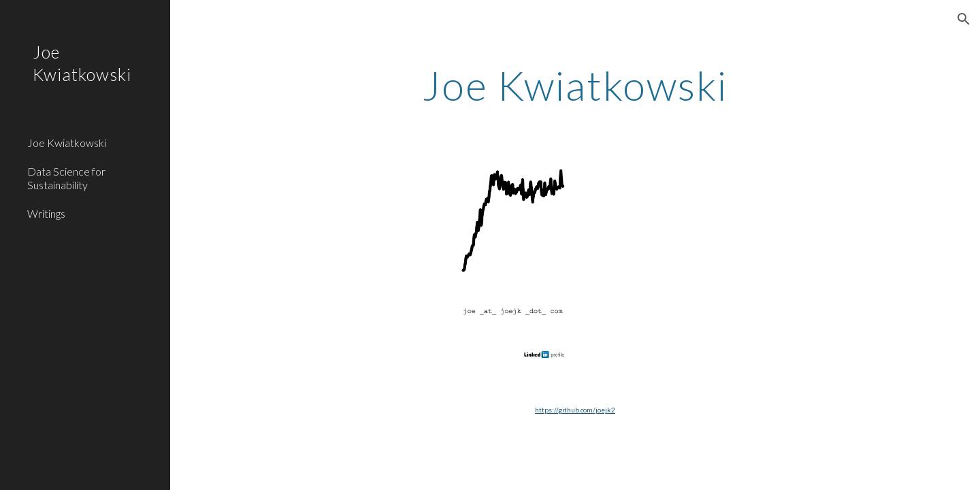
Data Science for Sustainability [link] (66, 178)
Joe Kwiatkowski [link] (67, 143)
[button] (964, 19)
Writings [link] (46, 213)
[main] (575, 85)
